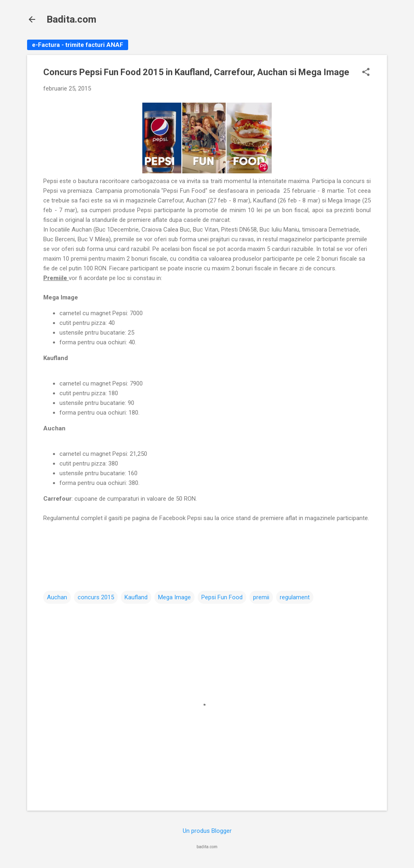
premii (261, 597)
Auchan (57, 597)
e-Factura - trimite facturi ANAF (78, 45)
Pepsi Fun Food (222, 597)
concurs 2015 (96, 597)
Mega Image (174, 597)
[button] (366, 73)
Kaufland (136, 597)
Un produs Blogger (207, 831)
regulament (295, 597)
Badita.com (71, 19)
